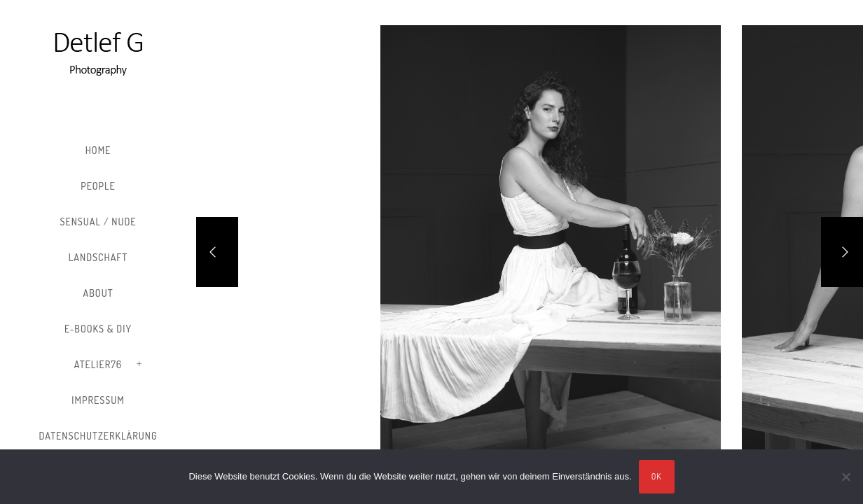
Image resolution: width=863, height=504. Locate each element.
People (98, 186)
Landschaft (98, 257)
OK (657, 476)
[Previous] (217, 252)
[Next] (842, 252)
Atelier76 (98, 364)
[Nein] (845, 477)
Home (98, 150)
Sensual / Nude (98, 222)
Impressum (98, 400)
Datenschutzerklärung (98, 436)
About (98, 293)
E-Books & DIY (98, 329)
